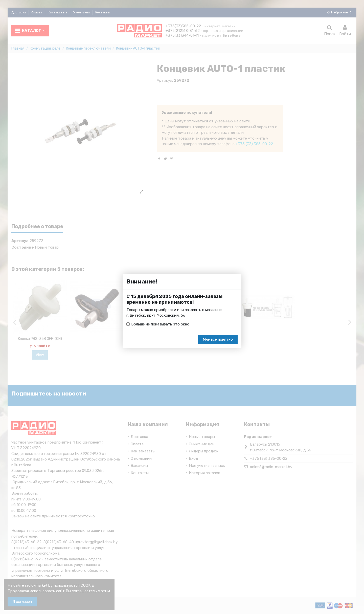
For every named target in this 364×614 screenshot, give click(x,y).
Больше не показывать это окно (160, 324)
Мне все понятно (218, 340)
